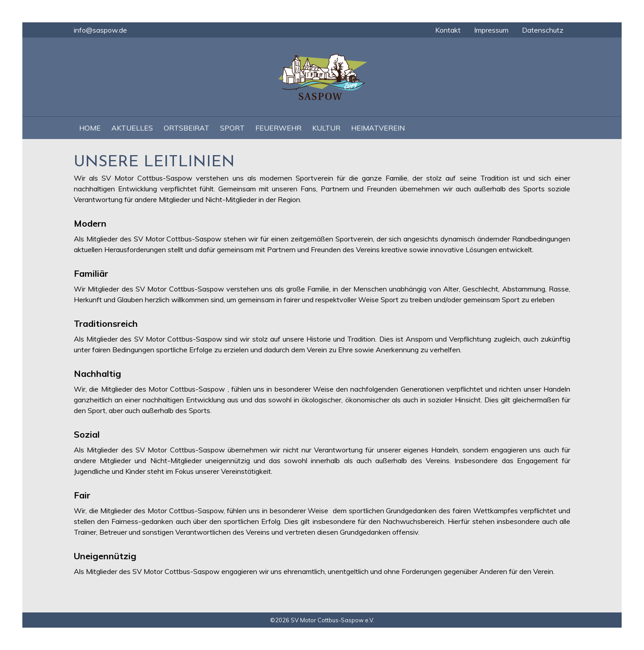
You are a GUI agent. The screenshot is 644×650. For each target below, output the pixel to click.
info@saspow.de (100, 30)
